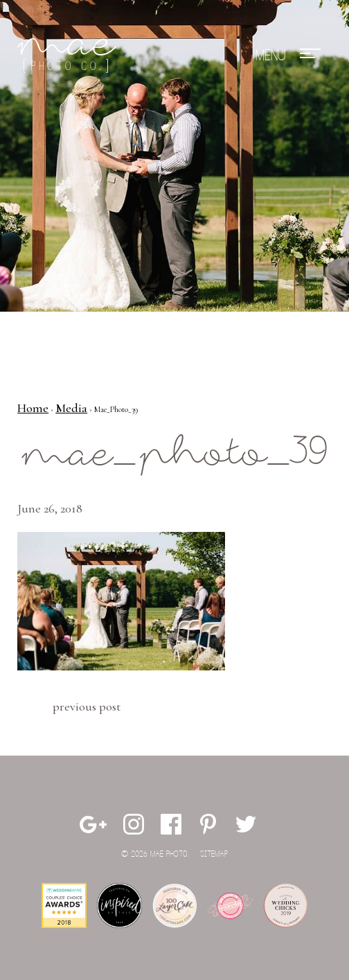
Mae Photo (69, 55)
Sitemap (214, 854)
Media (71, 408)
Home (33, 408)
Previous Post (87, 706)
